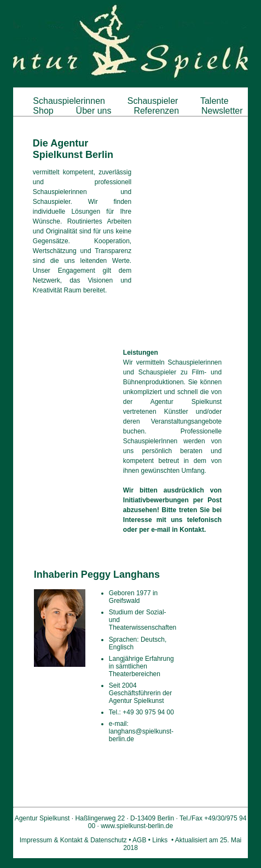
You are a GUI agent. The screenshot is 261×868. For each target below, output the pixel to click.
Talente (214, 101)
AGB (139, 840)
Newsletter (222, 111)
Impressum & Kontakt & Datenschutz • (76, 840)
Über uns (94, 111)
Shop (43, 111)
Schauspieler (152, 101)
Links (160, 840)
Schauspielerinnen (69, 101)
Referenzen (156, 111)
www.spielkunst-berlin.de (137, 826)
